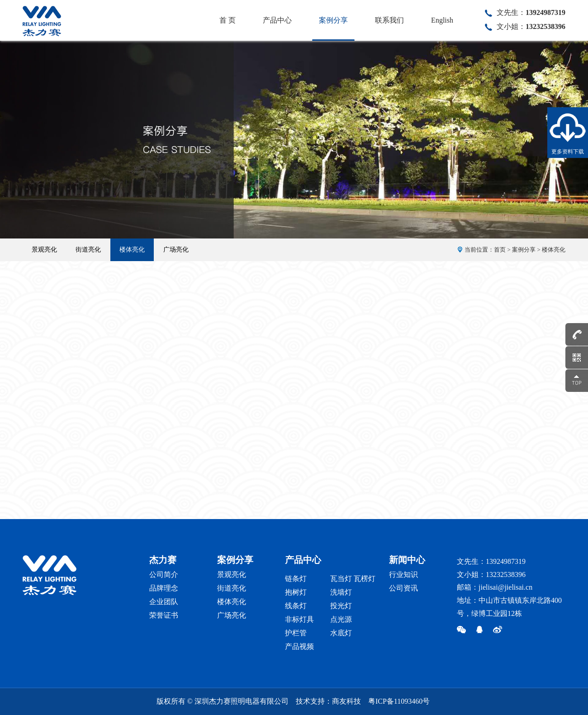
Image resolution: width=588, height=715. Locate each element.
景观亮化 (44, 250)
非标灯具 (299, 619)
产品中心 (277, 20)
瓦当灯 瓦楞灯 (353, 579)
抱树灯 (296, 592)
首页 (500, 250)
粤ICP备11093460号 (399, 701)
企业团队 (164, 602)
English (442, 20)
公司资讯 (403, 588)
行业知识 (403, 574)
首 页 (228, 20)
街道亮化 (88, 250)
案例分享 (333, 20)
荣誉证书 (164, 615)
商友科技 (346, 701)
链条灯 (296, 579)
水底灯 (341, 633)
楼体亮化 (132, 250)
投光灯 (341, 606)
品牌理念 (164, 588)
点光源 (341, 619)
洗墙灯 (341, 592)
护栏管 (296, 633)
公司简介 (164, 574)
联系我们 (389, 20)
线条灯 (296, 606)
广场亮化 (176, 250)
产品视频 (299, 646)
